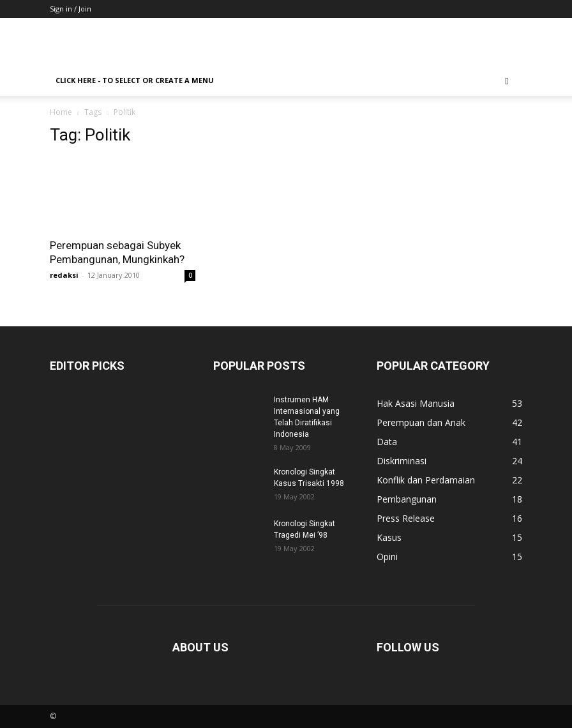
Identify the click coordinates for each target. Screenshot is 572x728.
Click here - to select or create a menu (135, 80)
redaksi (64, 275)
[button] (507, 81)
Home (61, 112)
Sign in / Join (71, 9)
